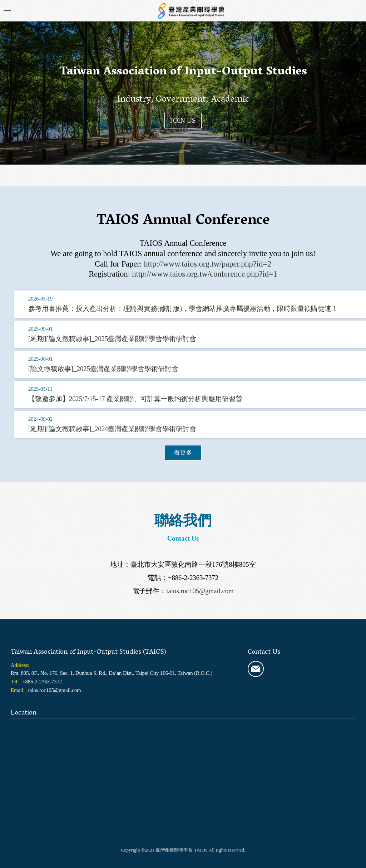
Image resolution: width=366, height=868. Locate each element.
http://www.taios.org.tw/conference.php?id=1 (205, 274)
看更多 (183, 452)
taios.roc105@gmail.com (200, 591)
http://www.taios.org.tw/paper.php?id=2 (207, 264)
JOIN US (183, 120)
